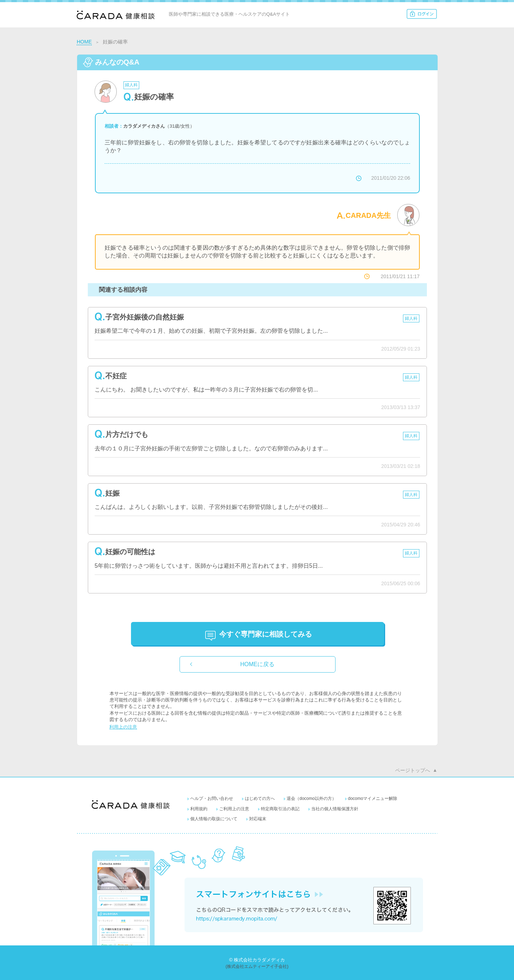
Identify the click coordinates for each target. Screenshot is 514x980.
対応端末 (258, 819)
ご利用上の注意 (234, 809)
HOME (84, 42)
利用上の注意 (123, 727)
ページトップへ (413, 770)
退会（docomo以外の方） (311, 798)
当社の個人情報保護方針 (335, 809)
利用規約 (199, 809)
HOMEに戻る (257, 664)
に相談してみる (266, 634)
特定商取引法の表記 (280, 809)
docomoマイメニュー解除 (373, 798)
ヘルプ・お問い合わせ (212, 798)
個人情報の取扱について (214, 819)
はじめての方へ (260, 798)
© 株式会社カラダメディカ (257, 960)
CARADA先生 (368, 215)
